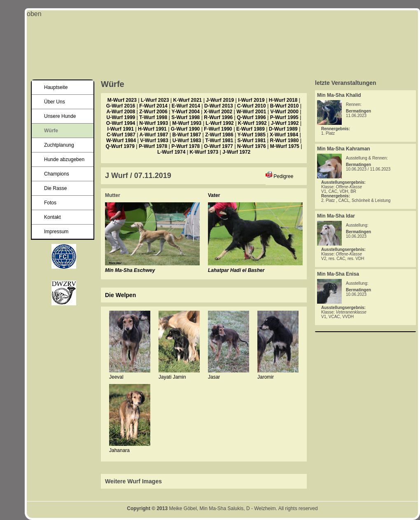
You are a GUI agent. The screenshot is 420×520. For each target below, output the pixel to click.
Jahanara (119, 450)
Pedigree (283, 176)
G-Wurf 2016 (121, 106)
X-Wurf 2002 (218, 112)
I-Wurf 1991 (121, 129)
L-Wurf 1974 (171, 152)
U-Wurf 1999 (121, 117)
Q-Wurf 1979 (120, 146)
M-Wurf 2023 (122, 100)
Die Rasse (55, 188)
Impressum (56, 232)
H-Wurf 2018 (283, 100)
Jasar (214, 377)
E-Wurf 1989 (251, 129)
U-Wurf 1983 (187, 141)
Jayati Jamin (172, 377)
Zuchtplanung (59, 145)
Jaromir (266, 377)
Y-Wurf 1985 (251, 135)
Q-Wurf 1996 (251, 117)
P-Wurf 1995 (284, 117)
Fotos (50, 203)
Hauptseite (56, 87)
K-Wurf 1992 (252, 123)
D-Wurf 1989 (283, 129)
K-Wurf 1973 (204, 152)
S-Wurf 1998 (185, 117)
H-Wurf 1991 (152, 129)
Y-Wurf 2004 (185, 112)
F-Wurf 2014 (153, 106)
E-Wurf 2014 (186, 106)
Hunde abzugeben (64, 159)
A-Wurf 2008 (121, 112)
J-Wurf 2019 (220, 100)
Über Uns (55, 102)
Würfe (51, 131)
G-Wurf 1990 (185, 129)
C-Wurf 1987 (121, 135)
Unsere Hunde (60, 116)
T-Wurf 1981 (219, 141)
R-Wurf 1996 (218, 117)
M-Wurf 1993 (187, 123)
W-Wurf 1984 (121, 141)
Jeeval (116, 377)
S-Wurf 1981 (251, 141)
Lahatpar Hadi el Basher (236, 270)
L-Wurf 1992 (219, 123)
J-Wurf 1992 (285, 123)
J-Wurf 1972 (236, 152)
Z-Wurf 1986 (219, 135)
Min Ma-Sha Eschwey (130, 270)
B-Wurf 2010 (285, 106)
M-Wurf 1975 (285, 146)
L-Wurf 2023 (155, 100)
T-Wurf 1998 (153, 117)
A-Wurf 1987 (154, 135)
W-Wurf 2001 (251, 112)
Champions (57, 174)
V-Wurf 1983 (154, 141)
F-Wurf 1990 (218, 129)
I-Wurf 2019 (251, 100)
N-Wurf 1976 (252, 146)
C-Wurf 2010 (252, 106)
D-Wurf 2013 (219, 106)
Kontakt (52, 217)
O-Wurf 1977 (218, 146)
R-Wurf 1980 (285, 141)
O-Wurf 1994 (121, 123)
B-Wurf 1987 (187, 135)
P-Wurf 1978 (153, 146)
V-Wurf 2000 (284, 112)
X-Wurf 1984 (284, 135)
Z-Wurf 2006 (153, 112)
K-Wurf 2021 (188, 100)
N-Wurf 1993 (154, 123)
